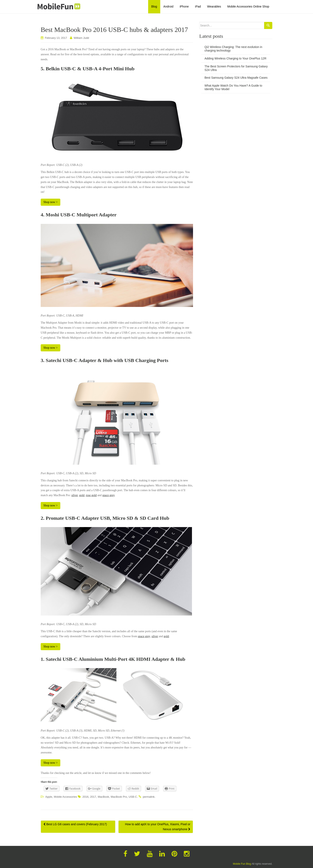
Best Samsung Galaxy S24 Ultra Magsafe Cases (236, 78)
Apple (49, 797)
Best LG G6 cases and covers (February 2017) (75, 824)
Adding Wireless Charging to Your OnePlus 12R (235, 58)
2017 (93, 797)
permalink (149, 797)
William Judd (81, 38)
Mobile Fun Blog (242, 864)
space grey (108, 495)
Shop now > (50, 202)
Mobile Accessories (65, 797)
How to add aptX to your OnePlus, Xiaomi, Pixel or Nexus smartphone (158, 827)
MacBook (103, 797)
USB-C (133, 797)
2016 (85, 797)
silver (75, 495)
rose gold (91, 495)
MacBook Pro (119, 797)
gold (82, 495)
